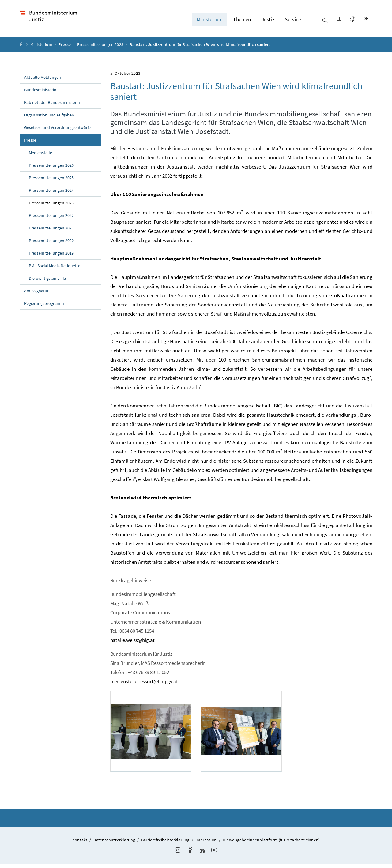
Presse (65, 48)
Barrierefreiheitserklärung (165, 844)
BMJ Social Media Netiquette (55, 269)
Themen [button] (242, 21)
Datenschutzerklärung (114, 844)
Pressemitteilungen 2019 (51, 257)
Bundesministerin (40, 93)
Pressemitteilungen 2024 (51, 194)
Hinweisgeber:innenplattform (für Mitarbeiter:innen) (271, 844)
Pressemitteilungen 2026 (51, 169)
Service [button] (293, 21)
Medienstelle (40, 156)
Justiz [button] (268, 21)
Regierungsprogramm (44, 307)
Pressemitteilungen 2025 (51, 181)
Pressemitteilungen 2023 (101, 48)
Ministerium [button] (210, 21)
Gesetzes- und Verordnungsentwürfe (57, 131)
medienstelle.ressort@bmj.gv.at (144, 685)
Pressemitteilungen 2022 (51, 219)
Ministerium (42, 48)
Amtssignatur (36, 294)
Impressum (206, 844)
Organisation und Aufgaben (49, 119)
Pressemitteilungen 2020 (51, 244)
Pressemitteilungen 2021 (51, 232)
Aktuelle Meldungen (43, 81)
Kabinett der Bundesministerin (52, 106)
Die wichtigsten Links (48, 282)
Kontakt (80, 844)
